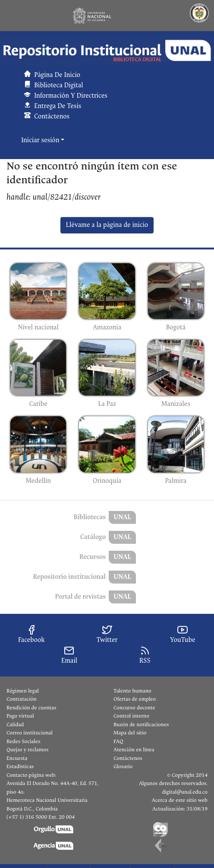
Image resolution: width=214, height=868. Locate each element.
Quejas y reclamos (27, 750)
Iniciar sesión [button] (41, 140)
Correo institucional (30, 733)
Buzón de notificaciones (141, 724)
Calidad (15, 724)
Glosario (123, 766)
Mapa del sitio (130, 733)
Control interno (131, 716)
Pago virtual (20, 716)
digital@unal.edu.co (185, 792)
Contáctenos (128, 758)
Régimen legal (23, 691)
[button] (107, 51)
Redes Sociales (23, 741)
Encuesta (17, 758)
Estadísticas (20, 766)
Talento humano (132, 691)
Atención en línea (134, 750)
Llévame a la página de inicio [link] (107, 225)
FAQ (118, 741)
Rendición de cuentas (31, 708)
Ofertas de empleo (135, 699)
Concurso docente (134, 708)
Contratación (22, 699)
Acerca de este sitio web (180, 800)
